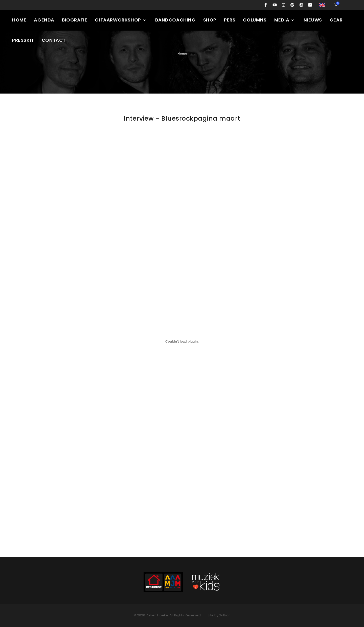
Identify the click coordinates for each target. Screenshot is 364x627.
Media (285, 20)
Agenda (44, 20)
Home (19, 20)
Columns (255, 20)
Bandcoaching (175, 20)
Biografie (75, 20)
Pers (230, 20)
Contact (54, 40)
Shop (210, 20)
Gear (336, 20)
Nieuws (313, 20)
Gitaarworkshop (120, 20)
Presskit (23, 40)
